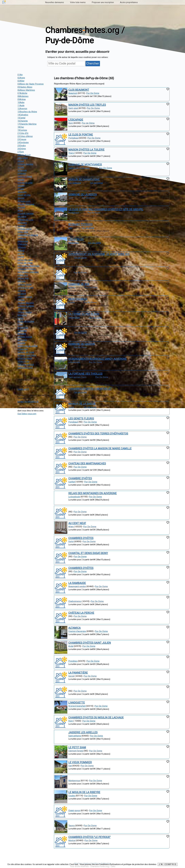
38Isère (21, 186)
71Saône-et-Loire (25, 287)
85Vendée (22, 330)
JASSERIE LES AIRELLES (83, 732)
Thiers (71, 153)
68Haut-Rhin (23, 278)
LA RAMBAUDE (77, 583)
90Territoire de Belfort (27, 346)
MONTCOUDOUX (78, 299)
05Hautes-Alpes (25, 87)
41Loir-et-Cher (24, 195)
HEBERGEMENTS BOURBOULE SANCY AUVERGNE (98, 359)
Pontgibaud (73, 138)
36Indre (21, 179)
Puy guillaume (75, 183)
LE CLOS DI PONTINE (81, 135)
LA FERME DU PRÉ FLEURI (84, 314)
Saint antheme (75, 736)
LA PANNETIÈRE (78, 673)
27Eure (21, 152)
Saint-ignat (73, 108)
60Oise (21, 253)
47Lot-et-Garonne (25, 213)
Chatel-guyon (74, 811)
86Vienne (22, 334)
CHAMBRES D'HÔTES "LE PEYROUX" (89, 837)
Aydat (71, 646)
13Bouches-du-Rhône (27, 112)
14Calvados (23, 115)
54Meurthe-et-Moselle (28, 235)
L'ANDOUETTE (77, 703)
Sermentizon (74, 317)
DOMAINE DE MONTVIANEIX (85, 165)
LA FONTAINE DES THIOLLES (85, 374)
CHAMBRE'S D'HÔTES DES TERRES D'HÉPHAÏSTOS (98, 434)
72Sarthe (22, 290)
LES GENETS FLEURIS (81, 419)
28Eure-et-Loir (24, 155)
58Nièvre (22, 247)
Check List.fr (23, 389)
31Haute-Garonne (25, 164)
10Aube (21, 102)
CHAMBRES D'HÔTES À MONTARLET (90, 389)
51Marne (21, 226)
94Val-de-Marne (25, 358)
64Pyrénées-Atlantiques (28, 266)
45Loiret (21, 207)
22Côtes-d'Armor (25, 136)
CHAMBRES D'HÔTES (81, 538)
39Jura (21, 189)
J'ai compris (168, 864)
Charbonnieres (75, 601)
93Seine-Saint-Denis (27, 355)
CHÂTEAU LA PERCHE (81, 613)
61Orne (21, 257)
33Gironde (22, 170)
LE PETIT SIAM (77, 747)
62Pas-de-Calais (25, 260)
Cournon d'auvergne (77, 631)
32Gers (21, 167)
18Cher (21, 127)
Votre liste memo (78, 2)
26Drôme (22, 149)
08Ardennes (23, 96)
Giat (70, 766)
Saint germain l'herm (77, 377)
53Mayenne (23, 232)
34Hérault (22, 173)
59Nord (21, 250)
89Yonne (21, 343)
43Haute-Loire (24, 201)
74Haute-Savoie (25, 297)
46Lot (20, 210)
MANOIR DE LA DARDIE (82, 404)
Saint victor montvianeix (79, 168)
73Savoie (22, 294)
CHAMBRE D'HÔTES (80, 478)
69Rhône (21, 281)
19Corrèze (22, 130)
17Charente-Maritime (27, 124)
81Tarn (20, 318)
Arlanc (71, 527)
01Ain (20, 75)
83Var (20, 324)
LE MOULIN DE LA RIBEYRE (84, 792)
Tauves (72, 826)
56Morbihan (23, 241)
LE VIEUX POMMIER (80, 762)
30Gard (21, 161)
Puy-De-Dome (93, 93)
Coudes (72, 796)
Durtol (71, 541)
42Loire (21, 198)
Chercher (93, 63)
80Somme (22, 315)
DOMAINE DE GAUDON (81, 344)
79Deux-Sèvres (25, 312)
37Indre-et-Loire (25, 183)
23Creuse (22, 139)
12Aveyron (22, 109)
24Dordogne (23, 142)
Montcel (72, 840)
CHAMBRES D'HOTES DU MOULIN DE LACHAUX (96, 717)
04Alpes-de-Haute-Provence (31, 84)
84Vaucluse (23, 327)
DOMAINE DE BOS (79, 284)
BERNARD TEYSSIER (80, 224)
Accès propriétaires (129, 2)
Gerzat (71, 676)
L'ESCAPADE (76, 120)
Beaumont (73, 93)
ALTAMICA (74, 628)
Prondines (73, 661)
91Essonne (23, 349)
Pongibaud (73, 422)
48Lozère (22, 216)
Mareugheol (74, 243)
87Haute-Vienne (25, 337)
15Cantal (21, 118)
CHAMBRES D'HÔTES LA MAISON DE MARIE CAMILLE (100, 448)
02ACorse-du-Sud (26, 364)
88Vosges (22, 340)
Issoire (72, 302)
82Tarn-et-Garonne (26, 321)
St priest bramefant (77, 706)
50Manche (22, 223)
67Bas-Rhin (23, 275)
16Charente (23, 121)
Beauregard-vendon (77, 586)
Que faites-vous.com (27, 414)
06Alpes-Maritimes (26, 90)
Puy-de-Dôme (88, 123)
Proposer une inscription (103, 2)
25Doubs (22, 146)
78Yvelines (22, 309)
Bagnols (72, 287)
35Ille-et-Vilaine (25, 176)
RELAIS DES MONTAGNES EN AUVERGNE (92, 493)
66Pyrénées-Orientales (28, 272)
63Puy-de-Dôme (25, 263)
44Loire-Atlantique (26, 204)
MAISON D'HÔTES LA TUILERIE (86, 150)
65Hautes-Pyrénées (27, 269)
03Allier (21, 81)
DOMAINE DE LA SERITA (83, 194)
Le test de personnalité (28, 401)
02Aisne (21, 78)
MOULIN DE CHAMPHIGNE (84, 179)
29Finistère (23, 158)
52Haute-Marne (24, 229)
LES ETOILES (76, 239)
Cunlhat (72, 482)
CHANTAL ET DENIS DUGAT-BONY (88, 553)
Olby (70, 228)
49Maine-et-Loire (25, 220)
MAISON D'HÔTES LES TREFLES (87, 105)
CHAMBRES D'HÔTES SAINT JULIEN (90, 643)
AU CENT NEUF (77, 523)
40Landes (22, 192)
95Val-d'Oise (23, 361)
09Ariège (22, 99)
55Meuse (22, 238)
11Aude (21, 105)
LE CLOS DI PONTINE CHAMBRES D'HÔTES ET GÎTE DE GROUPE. (106, 209)
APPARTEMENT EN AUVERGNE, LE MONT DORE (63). (99, 254)
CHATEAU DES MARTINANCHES (87, 463)
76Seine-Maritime (26, 303)
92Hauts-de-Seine (26, 352)
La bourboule (74, 362)
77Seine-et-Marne (26, 306)
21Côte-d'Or (23, 133)
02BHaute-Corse (25, 367)
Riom (71, 123)
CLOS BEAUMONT (79, 90)
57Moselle (22, 244)
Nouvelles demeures (54, 2)
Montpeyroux (74, 781)
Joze (71, 198)
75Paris (21, 300)
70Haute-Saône (24, 284)
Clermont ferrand (76, 751)
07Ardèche (22, 93)
